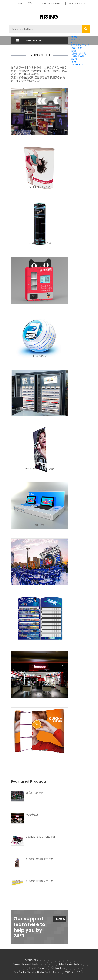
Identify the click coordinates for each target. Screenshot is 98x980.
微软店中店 (40, 525)
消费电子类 (76, 48)
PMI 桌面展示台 (40, 356)
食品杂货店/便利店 (80, 45)
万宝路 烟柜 (40, 131)
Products (76, 42)
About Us (76, 40)
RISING (49, 17)
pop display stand (24, 972)
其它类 (74, 59)
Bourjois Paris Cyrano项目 (41, 837)
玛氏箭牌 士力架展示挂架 (39, 859)
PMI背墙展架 (40, 412)
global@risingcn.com (52, 3)
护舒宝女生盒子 (73, 972)
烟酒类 (74, 51)
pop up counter (38, 968)
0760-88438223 (77, 3)
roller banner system (70, 964)
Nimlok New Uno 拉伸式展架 (40, 469)
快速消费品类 (77, 56)
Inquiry (61, 919)
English (18, 3)
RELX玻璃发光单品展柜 (40, 243)
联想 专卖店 (40, 694)
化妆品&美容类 (78, 53)
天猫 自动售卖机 (40, 300)
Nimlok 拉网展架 (40, 750)
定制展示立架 (32, 960)
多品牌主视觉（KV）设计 (40, 638)
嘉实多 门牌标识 (35, 793)
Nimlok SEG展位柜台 (40, 187)
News (74, 62)
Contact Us (77, 65)
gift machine (58, 968)
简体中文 (32, 3)
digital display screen (49, 972)
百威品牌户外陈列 (40, 581)
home (74, 37)
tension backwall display (26, 964)
